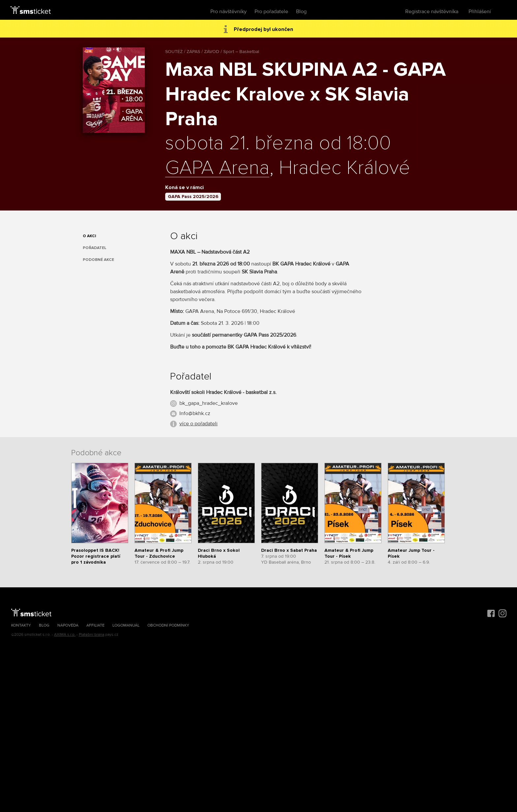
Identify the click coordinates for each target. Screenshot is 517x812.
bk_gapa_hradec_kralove (209, 403)
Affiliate (95, 625)
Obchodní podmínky (168, 625)
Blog (301, 12)
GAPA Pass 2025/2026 (193, 196)
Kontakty (21, 625)
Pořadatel (95, 248)
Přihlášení (480, 12)
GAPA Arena (217, 168)
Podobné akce (98, 260)
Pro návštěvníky (228, 12)
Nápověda (68, 625)
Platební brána (91, 635)
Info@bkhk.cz (195, 413)
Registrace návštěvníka (432, 12)
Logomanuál (126, 625)
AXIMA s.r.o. (65, 635)
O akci (89, 236)
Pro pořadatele (271, 12)
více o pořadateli (198, 424)
